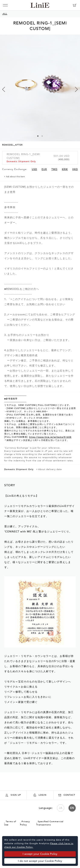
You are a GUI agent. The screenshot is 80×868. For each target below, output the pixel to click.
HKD (75, 169)
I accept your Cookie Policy (40, 854)
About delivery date (50, 469)
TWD (54, 169)
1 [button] (38, 136)
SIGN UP (13, 795)
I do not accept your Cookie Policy (40, 861)
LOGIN (40, 795)
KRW (65, 169)
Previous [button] (4, 89)
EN (72, 808)
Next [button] (76, 89)
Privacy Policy (25, 823)
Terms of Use (10, 823)
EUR (44, 169)
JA (61, 808)
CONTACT (67, 795)
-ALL (5, 14)
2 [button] (42, 136)
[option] (40, 92)
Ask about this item (15, 177)
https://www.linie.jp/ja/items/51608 (50, 437)
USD (34, 169)
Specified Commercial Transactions (50, 823)
